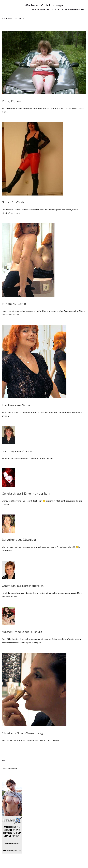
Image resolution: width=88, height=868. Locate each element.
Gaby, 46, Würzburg (15, 202)
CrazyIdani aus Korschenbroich (23, 586)
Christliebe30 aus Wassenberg (22, 733)
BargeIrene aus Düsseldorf (20, 539)
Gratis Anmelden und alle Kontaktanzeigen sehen (58, 10)
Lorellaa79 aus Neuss (16, 405)
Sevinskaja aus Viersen (17, 451)
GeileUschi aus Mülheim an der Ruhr (26, 493)
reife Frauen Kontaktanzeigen (44, 5)
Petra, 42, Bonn (12, 101)
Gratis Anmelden (10, 769)
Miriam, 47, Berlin (14, 304)
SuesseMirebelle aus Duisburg (22, 632)
